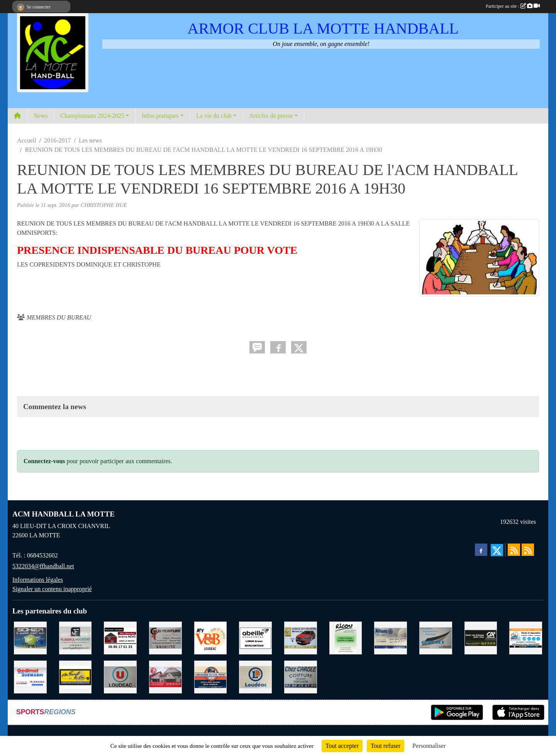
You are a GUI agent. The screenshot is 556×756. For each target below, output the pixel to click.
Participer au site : (513, 6)
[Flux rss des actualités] (514, 550)
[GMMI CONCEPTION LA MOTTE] (436, 637)
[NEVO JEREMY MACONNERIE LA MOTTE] (120, 637)
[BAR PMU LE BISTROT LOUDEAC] (165, 676)
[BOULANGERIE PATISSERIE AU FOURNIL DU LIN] (75, 676)
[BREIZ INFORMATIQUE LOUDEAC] (526, 637)
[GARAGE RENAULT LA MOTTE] (301, 637)
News (41, 116)
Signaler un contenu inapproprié (52, 589)
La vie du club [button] (214, 116)
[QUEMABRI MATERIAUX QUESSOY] (30, 676)
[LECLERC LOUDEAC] (255, 676)
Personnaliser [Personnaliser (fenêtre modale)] (429, 746)
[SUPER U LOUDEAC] (120, 676)
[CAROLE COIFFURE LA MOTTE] (301, 676)
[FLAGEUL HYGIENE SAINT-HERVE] (75, 637)
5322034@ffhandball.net (43, 566)
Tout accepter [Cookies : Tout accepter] (342, 746)
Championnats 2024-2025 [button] (92, 116)
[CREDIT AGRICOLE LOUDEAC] (481, 637)
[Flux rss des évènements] (528, 550)
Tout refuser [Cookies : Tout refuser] (386, 746)
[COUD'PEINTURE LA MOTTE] (165, 637)
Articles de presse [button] (271, 116)
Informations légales (38, 580)
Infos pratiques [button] (160, 116)
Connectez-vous (44, 461)
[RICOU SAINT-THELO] (346, 637)
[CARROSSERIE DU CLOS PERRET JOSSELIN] (211, 676)
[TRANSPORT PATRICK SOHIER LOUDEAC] (30, 637)
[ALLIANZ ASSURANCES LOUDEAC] (391, 637)
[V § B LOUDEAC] (211, 637)
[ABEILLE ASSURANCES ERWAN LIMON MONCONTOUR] (255, 637)
